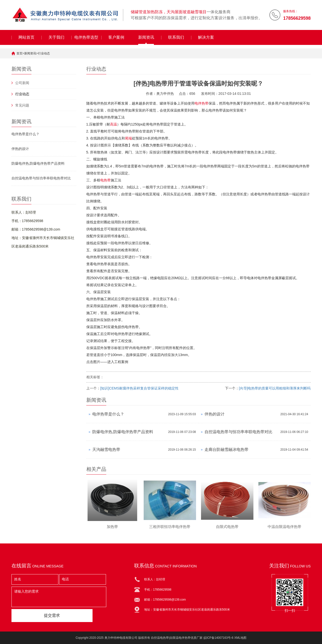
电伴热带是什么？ (25, 134)
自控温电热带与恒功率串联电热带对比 (41, 178)
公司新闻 (22, 83)
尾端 (128, 138)
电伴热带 (202, 103)
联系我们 (176, 37)
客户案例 (116, 37)
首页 (19, 53)
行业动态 (44, 53)
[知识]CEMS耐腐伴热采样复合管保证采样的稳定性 (139, 388)
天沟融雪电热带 (106, 450)
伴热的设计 (20, 149)
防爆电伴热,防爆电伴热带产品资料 (38, 163)
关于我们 (56, 37)
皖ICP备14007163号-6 (218, 638)
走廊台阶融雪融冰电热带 (226, 450)
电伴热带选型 (86, 37)
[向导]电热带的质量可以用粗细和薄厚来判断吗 (275, 388)
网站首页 (26, 37)
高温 (113, 124)
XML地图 (240, 638)
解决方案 (206, 37)
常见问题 (22, 105)
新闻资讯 (146, 37)
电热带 (106, 180)
